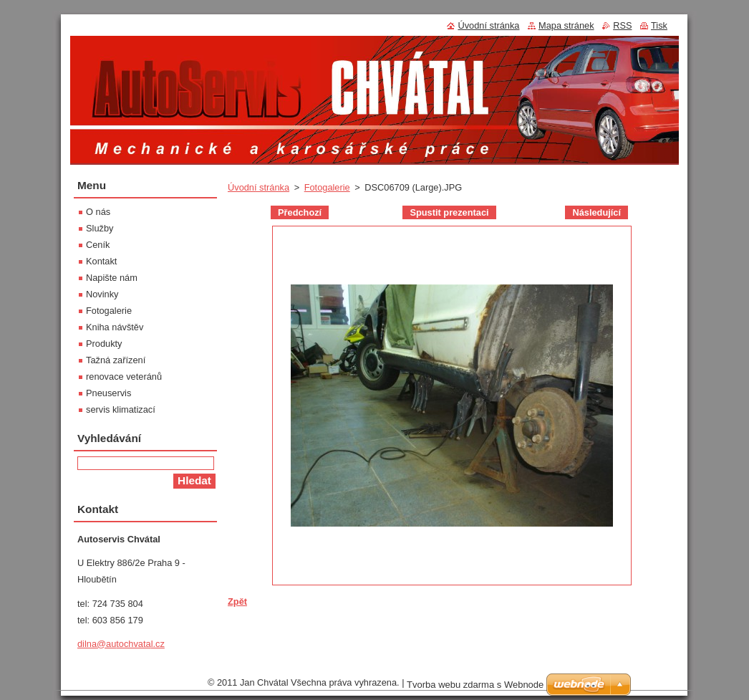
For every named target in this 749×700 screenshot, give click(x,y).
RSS (622, 25)
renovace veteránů (124, 377)
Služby (100, 228)
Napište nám (112, 278)
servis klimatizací (121, 409)
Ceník (98, 245)
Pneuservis (108, 393)
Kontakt (101, 261)
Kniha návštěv (115, 327)
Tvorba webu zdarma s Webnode (475, 688)
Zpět (237, 601)
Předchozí (300, 212)
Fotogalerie (327, 187)
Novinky (102, 294)
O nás (98, 212)
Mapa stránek (566, 25)
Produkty (104, 344)
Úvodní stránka (258, 187)
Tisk (659, 25)
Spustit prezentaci (449, 212)
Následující (596, 212)
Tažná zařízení (116, 360)
